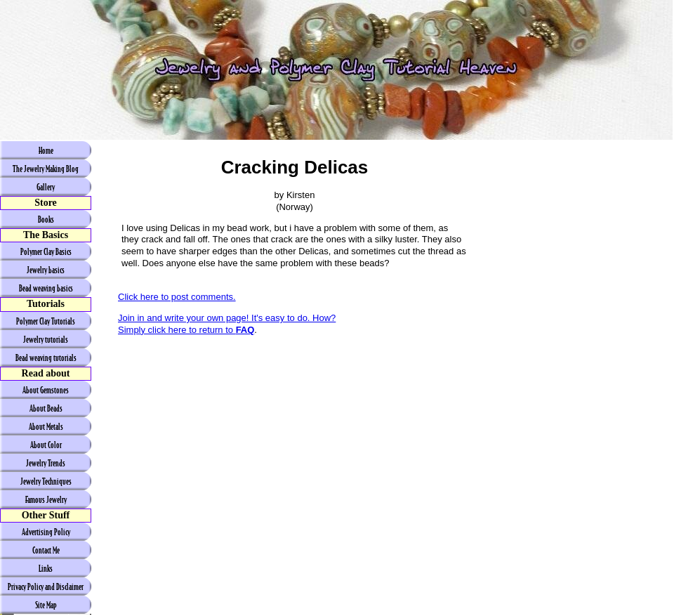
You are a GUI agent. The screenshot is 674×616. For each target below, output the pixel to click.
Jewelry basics (46, 270)
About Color (46, 445)
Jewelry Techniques (46, 481)
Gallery (46, 187)
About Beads (46, 408)
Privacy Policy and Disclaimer (46, 586)
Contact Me (46, 550)
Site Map (46, 605)
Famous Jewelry (46, 499)
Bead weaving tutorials (46, 358)
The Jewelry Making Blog (46, 169)
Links (46, 568)
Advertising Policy (46, 532)
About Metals (46, 426)
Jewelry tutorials (46, 339)
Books (46, 219)
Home (46, 150)
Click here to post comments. (177, 297)
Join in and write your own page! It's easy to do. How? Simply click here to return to (227, 324)
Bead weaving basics (46, 288)
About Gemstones (46, 390)
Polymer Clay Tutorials (46, 321)
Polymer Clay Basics (46, 251)
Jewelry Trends (46, 463)
